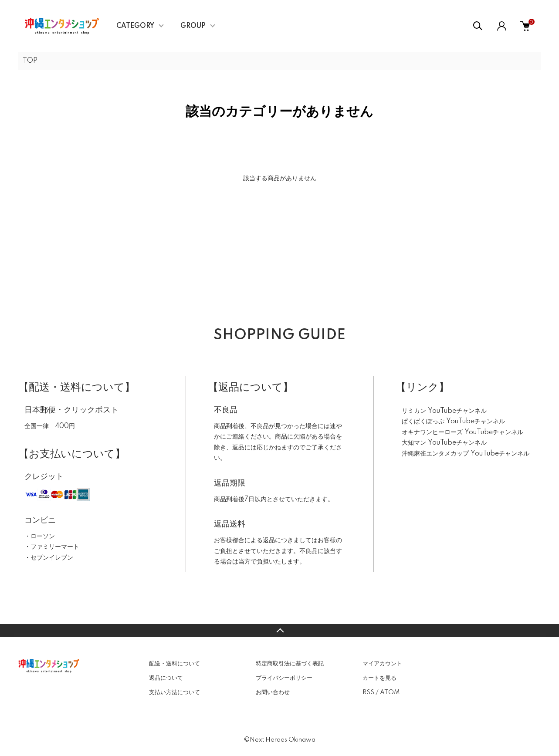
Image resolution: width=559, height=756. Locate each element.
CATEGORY (135, 26)
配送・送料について (174, 664)
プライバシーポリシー (284, 678)
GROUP (193, 26)
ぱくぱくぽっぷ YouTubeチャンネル (453, 422)
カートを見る (379, 678)
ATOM (390, 692)
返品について (166, 678)
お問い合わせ (273, 692)
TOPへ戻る (279, 631)
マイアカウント (382, 664)
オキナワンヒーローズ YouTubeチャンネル (462, 432)
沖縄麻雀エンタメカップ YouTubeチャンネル (466, 454)
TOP (30, 61)
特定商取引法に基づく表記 (290, 664)
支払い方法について (174, 692)
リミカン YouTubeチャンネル (444, 411)
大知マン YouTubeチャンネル (444, 443)
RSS (368, 692)
